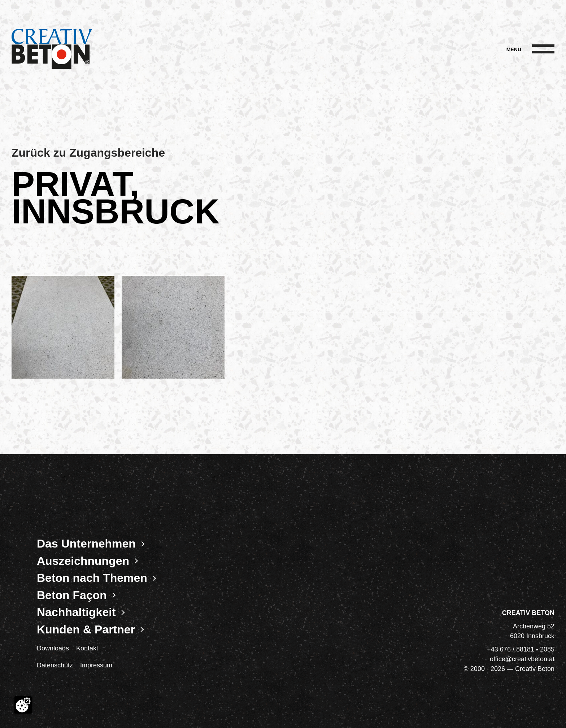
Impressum (96, 665)
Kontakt (87, 648)
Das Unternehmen (86, 544)
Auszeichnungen (83, 561)
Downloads (53, 648)
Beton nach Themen (92, 578)
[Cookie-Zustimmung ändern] (23, 705)
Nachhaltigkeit (76, 612)
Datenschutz (55, 665)
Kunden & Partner (86, 629)
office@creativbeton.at (522, 659)
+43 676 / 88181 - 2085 (521, 649)
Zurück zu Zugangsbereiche (88, 153)
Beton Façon (72, 595)
